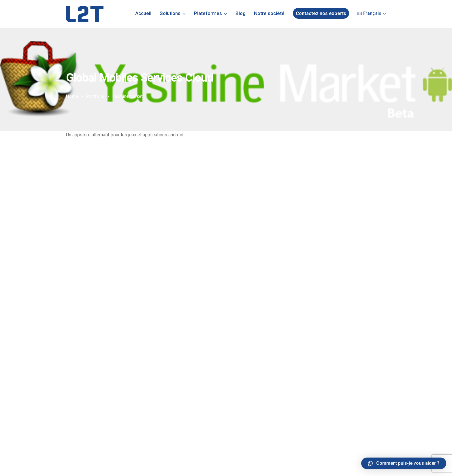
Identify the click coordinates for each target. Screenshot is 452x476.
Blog (241, 13)
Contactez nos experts (321, 13)
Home (72, 96)
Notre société (269, 13)
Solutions (170, 13)
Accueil (143, 13)
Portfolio (95, 96)
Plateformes (208, 13)
